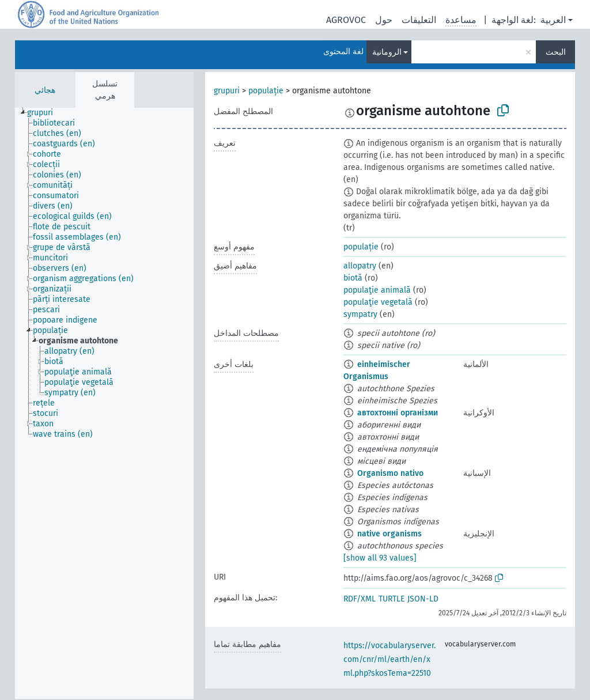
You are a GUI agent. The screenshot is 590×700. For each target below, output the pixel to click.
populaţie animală (377, 290)
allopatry (360, 266)
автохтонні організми (398, 413)
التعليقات (419, 20)
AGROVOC (346, 20)
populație (266, 91)
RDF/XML (360, 599)
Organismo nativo (390, 473)
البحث (556, 52)
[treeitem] (45, 113)
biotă (353, 278)
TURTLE (392, 599)
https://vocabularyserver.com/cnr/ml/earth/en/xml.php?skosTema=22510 (389, 659)
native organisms (389, 534)
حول (384, 20)
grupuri (227, 91)
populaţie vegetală (378, 302)
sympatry (360, 314)
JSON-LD (423, 599)
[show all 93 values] (380, 558)
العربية (553, 20)
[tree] (104, 403)
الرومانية (387, 52)
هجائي (45, 90)
